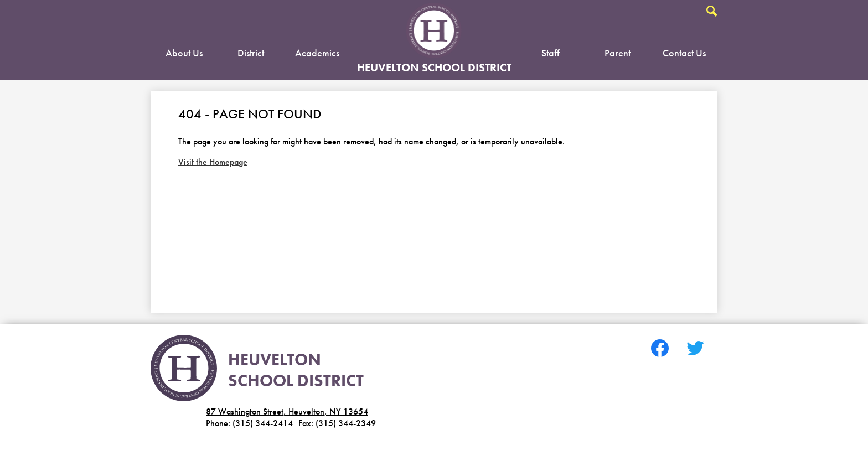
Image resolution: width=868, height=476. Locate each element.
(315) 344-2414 (263, 423)
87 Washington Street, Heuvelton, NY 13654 (287, 412)
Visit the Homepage (213, 162)
